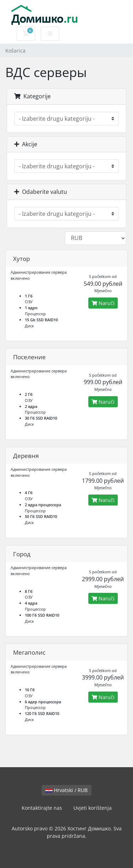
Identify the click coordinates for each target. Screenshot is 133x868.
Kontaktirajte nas (42, 808)
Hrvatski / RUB (66, 790)
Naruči (103, 303)
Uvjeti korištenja (93, 808)
